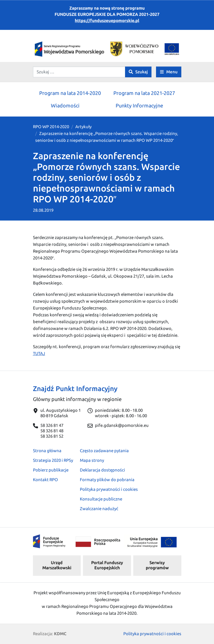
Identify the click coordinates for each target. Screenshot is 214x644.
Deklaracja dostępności (102, 470)
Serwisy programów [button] (157, 565)
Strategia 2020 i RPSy (53, 460)
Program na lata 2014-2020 (70, 93)
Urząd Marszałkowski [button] (57, 565)
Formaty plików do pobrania (107, 480)
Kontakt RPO (45, 480)
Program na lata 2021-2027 (144, 93)
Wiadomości (65, 105)
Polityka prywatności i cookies (109, 489)
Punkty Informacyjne (139, 105)
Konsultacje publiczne (101, 499)
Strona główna (47, 451)
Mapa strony (92, 460)
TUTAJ (39, 353)
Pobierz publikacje (51, 470)
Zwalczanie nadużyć (99, 509)
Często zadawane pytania (104, 451)
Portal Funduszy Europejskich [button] (107, 565)
